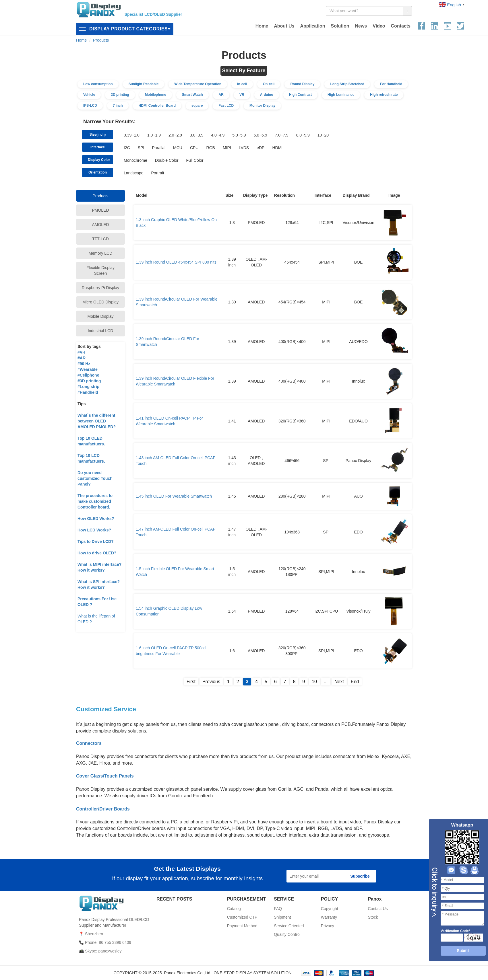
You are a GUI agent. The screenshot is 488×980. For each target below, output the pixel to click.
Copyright (330, 909)
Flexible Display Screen (100, 270)
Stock (373, 917)
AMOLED (100, 225)
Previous (211, 682)
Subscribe (360, 876)
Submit (463, 950)
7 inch (118, 106)
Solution (340, 26)
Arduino (267, 95)
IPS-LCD (90, 106)
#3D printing (89, 381)
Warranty (329, 917)
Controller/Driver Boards (103, 809)
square (197, 106)
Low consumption (98, 84)
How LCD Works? (94, 530)
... (326, 682)
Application (312, 26)
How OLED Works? (96, 519)
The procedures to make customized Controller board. (95, 501)
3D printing (120, 95)
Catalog (234, 909)
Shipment (282, 917)
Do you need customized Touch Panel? (95, 478)
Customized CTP (242, 917)
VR (242, 95)
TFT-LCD (100, 239)
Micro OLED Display (100, 302)
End (355, 682)
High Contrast (300, 95)
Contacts (401, 26)
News (361, 26)
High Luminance (341, 95)
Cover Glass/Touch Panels (105, 776)
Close (434, 892)
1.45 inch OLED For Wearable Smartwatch (174, 496)
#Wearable (88, 369)
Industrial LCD (101, 331)
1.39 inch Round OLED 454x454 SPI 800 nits (176, 262)
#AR (82, 358)
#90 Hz (84, 364)
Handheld (89, 392)
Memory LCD (100, 253)
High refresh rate (384, 95)
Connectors (89, 743)
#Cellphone (88, 375)
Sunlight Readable (144, 84)
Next (339, 682)
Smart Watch (192, 95)
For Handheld (391, 84)
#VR (81, 352)
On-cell (269, 84)
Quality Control (287, 934)
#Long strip (88, 387)
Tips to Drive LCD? (96, 541)
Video (379, 26)
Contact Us (378, 909)
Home (262, 26)
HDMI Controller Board (157, 106)
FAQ (278, 909)
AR (221, 95)
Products (101, 40)
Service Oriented (289, 926)
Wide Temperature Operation (198, 84)
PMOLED (100, 210)
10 (314, 682)
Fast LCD (226, 106)
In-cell (242, 84)
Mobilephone (156, 95)
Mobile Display (100, 316)
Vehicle (89, 95)
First (191, 682)
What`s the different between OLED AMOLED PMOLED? (97, 421)
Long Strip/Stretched (347, 84)
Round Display (302, 84)
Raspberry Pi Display (101, 288)
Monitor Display (262, 106)
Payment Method (242, 926)
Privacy (328, 926)
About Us (284, 26)
